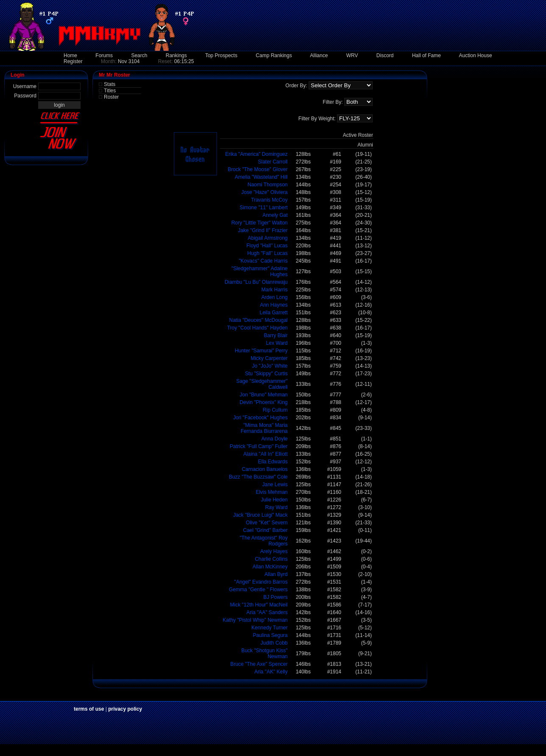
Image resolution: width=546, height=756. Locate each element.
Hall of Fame (426, 55)
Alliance (319, 55)
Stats (110, 84)
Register (73, 61)
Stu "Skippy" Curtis (266, 374)
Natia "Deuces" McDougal (259, 320)
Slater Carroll (273, 162)
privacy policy (125, 709)
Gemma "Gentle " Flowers (258, 590)
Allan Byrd (276, 574)
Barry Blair (276, 335)
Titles (110, 91)
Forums (104, 55)
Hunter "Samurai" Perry (261, 351)
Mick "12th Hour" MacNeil (259, 605)
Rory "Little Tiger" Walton (260, 223)
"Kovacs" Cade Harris (263, 261)
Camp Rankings (274, 55)
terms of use (89, 709)
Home (70, 55)
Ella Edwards (273, 462)
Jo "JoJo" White (270, 366)
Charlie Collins (271, 559)
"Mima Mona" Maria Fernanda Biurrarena (264, 428)
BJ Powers (275, 597)
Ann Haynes (274, 305)
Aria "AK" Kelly (271, 672)
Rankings (176, 55)
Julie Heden (274, 500)
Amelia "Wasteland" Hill (261, 177)
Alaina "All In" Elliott (266, 454)
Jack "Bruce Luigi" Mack (260, 515)
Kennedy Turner (269, 628)
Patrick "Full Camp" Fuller (259, 446)
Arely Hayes (274, 551)
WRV (352, 55)
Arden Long (274, 297)
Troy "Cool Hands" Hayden (258, 328)
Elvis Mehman (272, 492)
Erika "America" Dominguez (256, 154)
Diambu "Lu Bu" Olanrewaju (256, 282)
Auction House (476, 55)
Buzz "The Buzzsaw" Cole (258, 477)
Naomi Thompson (268, 185)
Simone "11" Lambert (263, 208)
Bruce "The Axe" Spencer (259, 664)
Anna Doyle (274, 439)
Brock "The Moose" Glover (258, 169)
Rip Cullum (275, 410)
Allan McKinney (270, 567)
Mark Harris (275, 290)
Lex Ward (277, 343)
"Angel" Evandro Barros (261, 582)
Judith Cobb (274, 643)
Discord (385, 55)
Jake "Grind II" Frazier (263, 230)
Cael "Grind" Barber (265, 530)
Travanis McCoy (269, 200)
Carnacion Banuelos (265, 469)
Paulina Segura (270, 635)
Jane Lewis (275, 485)
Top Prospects (221, 55)
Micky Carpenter (269, 358)
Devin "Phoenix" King (263, 402)
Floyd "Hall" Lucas (267, 246)
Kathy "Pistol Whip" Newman (255, 620)
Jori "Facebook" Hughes (260, 418)
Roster (111, 97)
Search (139, 55)
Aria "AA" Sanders (267, 612)
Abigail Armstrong (267, 238)
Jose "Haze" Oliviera (264, 192)
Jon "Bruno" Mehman (263, 395)
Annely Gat (275, 215)
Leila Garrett (273, 313)
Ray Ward (277, 507)
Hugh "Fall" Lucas (267, 253)
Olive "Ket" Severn (267, 523)
